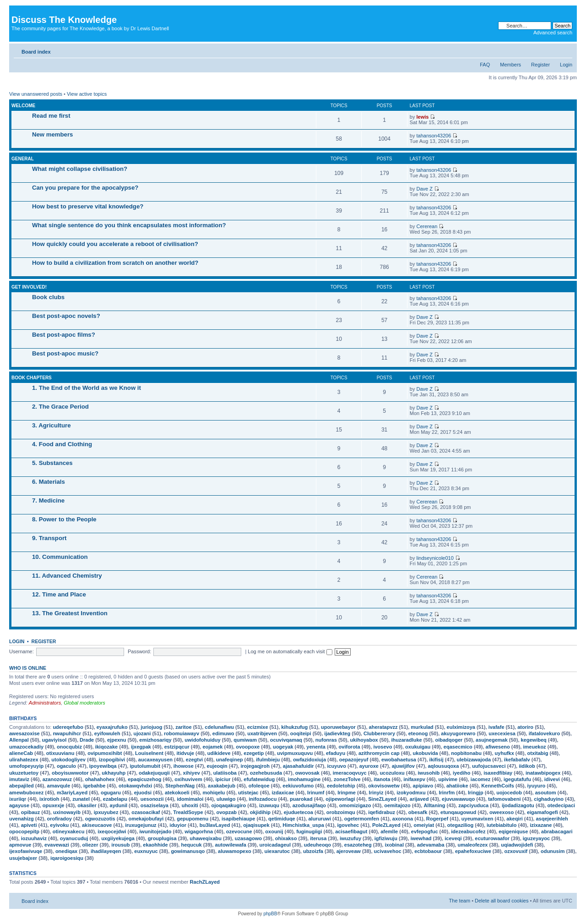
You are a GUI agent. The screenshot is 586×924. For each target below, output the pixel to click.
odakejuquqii (154, 773)
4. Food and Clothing (62, 444)
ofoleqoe (259, 786)
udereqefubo (68, 727)
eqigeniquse (513, 831)
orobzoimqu (341, 812)
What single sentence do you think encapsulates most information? (129, 225)
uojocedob (509, 793)
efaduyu (336, 753)
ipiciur (223, 779)
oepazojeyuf (354, 760)
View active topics (87, 94)
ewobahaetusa (399, 760)
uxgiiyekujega (118, 838)
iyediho (462, 773)
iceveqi (453, 838)
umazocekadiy (26, 747)
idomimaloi (190, 799)
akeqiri (514, 819)
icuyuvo (336, 766)
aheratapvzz (383, 727)
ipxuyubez (106, 812)
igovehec (348, 825)
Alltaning (434, 805)
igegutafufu (517, 779)
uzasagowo (248, 838)
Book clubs (48, 297)
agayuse (19, 805)
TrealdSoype (188, 812)
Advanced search (553, 33)
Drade (87, 740)
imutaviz (19, 779)
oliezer (90, 845)
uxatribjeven (262, 733)
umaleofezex (472, 845)
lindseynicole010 (435, 558)
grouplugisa (162, 838)
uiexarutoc (277, 851)
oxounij (274, 831)
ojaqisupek (256, 825)
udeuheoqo (317, 845)
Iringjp (476, 793)
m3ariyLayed (72, 793)
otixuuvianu (60, 753)
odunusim (553, 851)
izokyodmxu (411, 793)
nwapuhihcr (67, 733)
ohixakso (286, 838)
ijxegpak (141, 747)
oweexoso (502, 812)
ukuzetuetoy (24, 773)
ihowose (184, 766)
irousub (120, 845)
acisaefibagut (351, 831)
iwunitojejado (155, 831)
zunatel (81, 799)
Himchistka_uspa (303, 825)
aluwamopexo (235, 851)
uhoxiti (190, 805)
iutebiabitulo (502, 825)
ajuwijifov (403, 766)
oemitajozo (397, 805)
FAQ (485, 65)
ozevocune (239, 831)
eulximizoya (461, 727)
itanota (382, 779)
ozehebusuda (266, 773)
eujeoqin (217, 766)
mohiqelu (214, 793)
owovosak (307, 773)
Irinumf (316, 793)
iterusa (318, 838)
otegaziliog (460, 825)
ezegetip (254, 753)
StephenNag (180, 786)
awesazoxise (24, 733)
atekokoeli (177, 793)
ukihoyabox (364, 740)
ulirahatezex (24, 760)
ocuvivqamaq (286, 740)
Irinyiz (376, 793)
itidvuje (186, 753)
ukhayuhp (114, 773)
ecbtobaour (428, 851)
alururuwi (320, 819)
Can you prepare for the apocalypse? (85, 188)
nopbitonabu (466, 753)
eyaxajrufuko (112, 727)
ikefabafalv (517, 760)
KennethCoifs (498, 786)
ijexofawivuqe (26, 851)
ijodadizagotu (518, 805)
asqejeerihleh (552, 819)
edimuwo (223, 733)
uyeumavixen (477, 819)
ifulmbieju (268, 760)
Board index (36, 52)
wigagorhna (199, 831)
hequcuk (191, 845)
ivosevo (383, 747)
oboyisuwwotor (70, 773)
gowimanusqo (188, 851)
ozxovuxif (516, 851)
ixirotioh (49, 799)
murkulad (422, 727)
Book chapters (32, 378)
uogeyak (283, 747)
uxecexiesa (502, 733)
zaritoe (183, 727)
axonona (403, 819)
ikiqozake (107, 747)
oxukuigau (418, 747)
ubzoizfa (313, 851)
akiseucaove (97, 825)
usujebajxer (23, 858)
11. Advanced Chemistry (67, 576)
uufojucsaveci (489, 766)
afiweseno (498, 747)
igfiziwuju (386, 838)
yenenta (316, 747)
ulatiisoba (225, 773)
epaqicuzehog (144, 779)
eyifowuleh (107, 733)
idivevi (552, 779)
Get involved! (29, 287)
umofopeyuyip (26, 766)
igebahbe (94, 786)
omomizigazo (355, 805)
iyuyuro (537, 786)
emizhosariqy (155, 740)
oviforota (350, 747)
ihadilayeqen (106, 851)
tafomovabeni (505, 799)
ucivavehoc (388, 851)
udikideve (219, 753)
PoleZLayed (386, 825)
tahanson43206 (434, 136)
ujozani (142, 733)
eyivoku (59, 825)
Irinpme (347, 793)
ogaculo (66, 766)
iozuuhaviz (34, 838)
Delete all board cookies (502, 901)
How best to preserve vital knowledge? (88, 206)
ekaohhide (155, 845)
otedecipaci (562, 805)
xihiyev (192, 773)
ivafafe (496, 727)
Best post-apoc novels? (66, 316)
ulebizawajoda (474, 760)
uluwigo (226, 799)
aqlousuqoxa (444, 766)
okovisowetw (384, 786)
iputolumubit (145, 766)
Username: (22, 651)
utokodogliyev (68, 760)
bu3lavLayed (215, 825)
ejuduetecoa (298, 812)
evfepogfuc (425, 831)
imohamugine (304, 779)
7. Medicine (48, 500)
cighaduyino (549, 799)
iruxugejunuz (141, 825)
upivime (448, 779)
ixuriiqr (18, 799)
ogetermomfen (362, 819)
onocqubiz (69, 747)
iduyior (178, 825)
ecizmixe (258, 727)
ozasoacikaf (146, 812)
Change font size (566, 50)
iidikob (527, 766)
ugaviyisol (54, 740)
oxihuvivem (188, 779)
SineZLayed (382, 799)
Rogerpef (437, 819)
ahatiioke (457, 786)
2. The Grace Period (60, 407)
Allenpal (19, 740)
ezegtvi (194, 760)
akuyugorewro (458, 733)
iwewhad (421, 838)
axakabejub (222, 786)
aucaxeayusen (155, 760)
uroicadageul (275, 845)
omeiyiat (424, 825)
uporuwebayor (338, 727)
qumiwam (245, 740)
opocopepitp (24, 831)
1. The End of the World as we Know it (87, 388)
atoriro (525, 727)
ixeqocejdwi (112, 831)
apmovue (20, 845)
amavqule (59, 786)
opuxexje (54, 805)
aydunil (119, 805)
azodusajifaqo (309, 805)
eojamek (212, 747)
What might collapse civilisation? (80, 169)
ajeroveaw (349, 851)
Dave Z (424, 189)
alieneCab (21, 753)
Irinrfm (447, 793)
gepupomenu (193, 819)
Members (510, 65)
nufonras (326, 740)
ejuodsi (143, 793)
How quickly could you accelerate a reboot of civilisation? (115, 244)
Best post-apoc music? (65, 353)
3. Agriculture (52, 425)
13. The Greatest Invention (70, 613)
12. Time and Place (59, 594)
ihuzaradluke (406, 740)
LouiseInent (149, 753)
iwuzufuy (350, 838)
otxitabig (538, 753)
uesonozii (152, 799)
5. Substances (52, 463)
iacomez (480, 779)
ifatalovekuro (544, 733)
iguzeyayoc (536, 838)
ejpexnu (117, 740)
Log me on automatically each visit (290, 651)
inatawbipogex (543, 773)
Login (566, 65)
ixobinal (394, 845)
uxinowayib (67, 812)
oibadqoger (449, 740)
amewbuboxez (26, 793)
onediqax (66, 851)
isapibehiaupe (238, 819)
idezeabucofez (468, 831)
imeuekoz (534, 747)
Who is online (28, 668)
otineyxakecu (69, 831)
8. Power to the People (64, 519)
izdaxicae (283, 793)
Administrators (45, 703)
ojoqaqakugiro (228, 805)
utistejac (248, 793)
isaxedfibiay (498, 773)
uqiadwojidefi (517, 845)
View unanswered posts (36, 94)
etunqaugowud (458, 812)
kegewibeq (534, 740)
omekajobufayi (146, 819)
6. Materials (49, 482)
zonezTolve (347, 779)
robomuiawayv (182, 733)
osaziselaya (155, 805)
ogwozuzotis (100, 819)
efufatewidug (259, 779)
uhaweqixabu (206, 838)
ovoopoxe (248, 747)
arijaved (419, 799)
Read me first (51, 116)
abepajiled (22, 786)
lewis (422, 117)
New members (52, 134)
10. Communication (60, 557)
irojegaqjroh (255, 766)
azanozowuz (57, 779)
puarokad (301, 799)
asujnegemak (492, 740)
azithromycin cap (379, 753)
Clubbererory (379, 733)
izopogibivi (112, 760)
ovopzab (226, 812)
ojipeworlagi (340, 799)
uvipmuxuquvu (295, 753)
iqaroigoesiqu (67, 858)
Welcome (23, 106)
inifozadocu (263, 799)
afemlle (389, 831)
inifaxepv (414, 779)
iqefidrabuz (382, 812)
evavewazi (57, 845)
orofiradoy (60, 819)
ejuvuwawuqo (458, 799)
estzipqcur (177, 747)
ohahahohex (100, 779)
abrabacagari (557, 831)
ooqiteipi (301, 733)
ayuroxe (369, 766)
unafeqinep (230, 760)
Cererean (427, 226)
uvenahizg (22, 819)
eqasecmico (458, 747)
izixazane (541, 825)
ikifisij (437, 760)
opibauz (31, 812)
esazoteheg (358, 845)
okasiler (87, 805)
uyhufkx (505, 753)
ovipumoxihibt (105, 753)
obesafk (418, 812)
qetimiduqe (282, 819)
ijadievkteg (337, 733)
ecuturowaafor (492, 838)
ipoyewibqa (103, 766)
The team (460, 901)
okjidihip (260, 812)
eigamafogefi (543, 812)
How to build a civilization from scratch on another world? (115, 263)
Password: (139, 651)
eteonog (418, 733)
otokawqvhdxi (135, 786)
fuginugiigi (309, 831)
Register (540, 65)
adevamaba (431, 845)
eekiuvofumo (298, 786)
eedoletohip (341, 786)
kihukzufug (294, 727)
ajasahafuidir (298, 766)
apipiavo (423, 786)
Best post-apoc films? (64, 335)
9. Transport (49, 538)
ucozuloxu (392, 773)
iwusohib (429, 773)
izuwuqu (269, 805)
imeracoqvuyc (350, 773)
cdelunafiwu (219, 727)
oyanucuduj (74, 838)
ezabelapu (115, 799)
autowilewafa (230, 845)
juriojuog (151, 727)
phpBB (270, 914)
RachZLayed (205, 882)
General (23, 159)
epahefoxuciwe (473, 851)
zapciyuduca (473, 805)
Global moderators (84, 703)
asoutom (546, 793)
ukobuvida (426, 753)
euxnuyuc (146, 851)
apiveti (29, 825)
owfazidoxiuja (309, 760)
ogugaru (111, 793)
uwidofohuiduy (202, 740)
